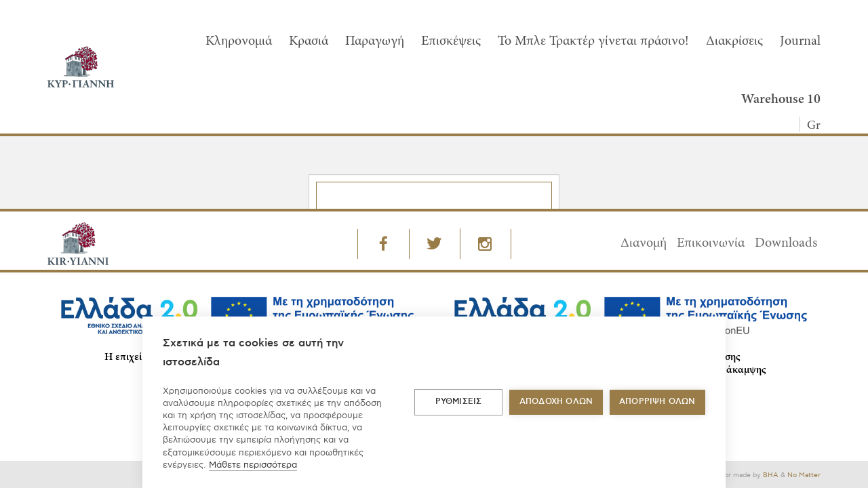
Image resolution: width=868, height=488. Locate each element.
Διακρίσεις (734, 41)
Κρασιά (309, 41)
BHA (771, 475)
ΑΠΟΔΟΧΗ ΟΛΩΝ (556, 402)
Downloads (786, 243)
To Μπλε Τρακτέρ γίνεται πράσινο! (593, 41)
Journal (800, 41)
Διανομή (644, 243)
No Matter (804, 475)
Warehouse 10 (781, 100)
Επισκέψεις (451, 41)
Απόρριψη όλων (657, 402)
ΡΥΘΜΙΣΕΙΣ (459, 402)
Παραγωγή (375, 41)
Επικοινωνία (711, 243)
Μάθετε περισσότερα (253, 465)
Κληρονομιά (239, 41)
